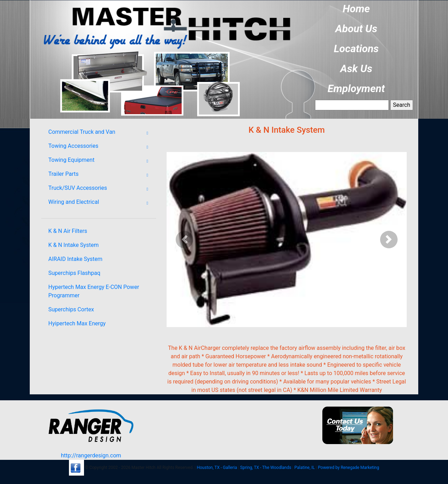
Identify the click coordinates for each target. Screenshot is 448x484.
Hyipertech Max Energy (77, 323)
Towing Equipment (100, 161)
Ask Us (356, 68)
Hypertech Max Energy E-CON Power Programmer (94, 291)
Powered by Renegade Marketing (348, 468)
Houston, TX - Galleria (217, 468)
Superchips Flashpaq (74, 273)
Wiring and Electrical (100, 203)
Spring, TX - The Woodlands (266, 468)
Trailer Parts (100, 175)
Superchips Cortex (71, 309)
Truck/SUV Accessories (100, 189)
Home (356, 9)
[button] (185, 240)
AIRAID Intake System (75, 259)
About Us (356, 29)
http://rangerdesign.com (91, 455)
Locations (356, 49)
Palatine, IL (304, 468)
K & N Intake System (73, 245)
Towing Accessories (100, 147)
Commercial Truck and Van (100, 133)
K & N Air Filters (68, 231)
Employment (356, 88)
